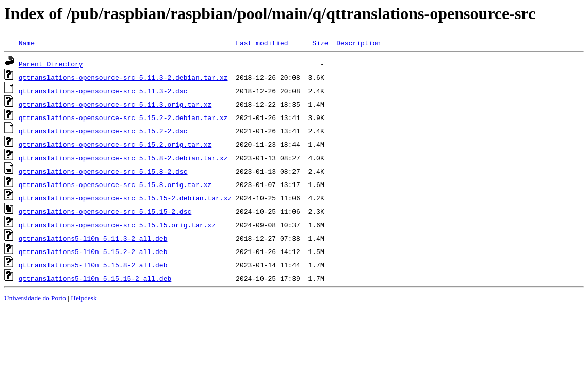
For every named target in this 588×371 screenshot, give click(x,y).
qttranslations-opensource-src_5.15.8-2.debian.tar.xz (123, 158)
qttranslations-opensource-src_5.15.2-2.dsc (103, 131)
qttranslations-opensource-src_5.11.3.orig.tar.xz (115, 104)
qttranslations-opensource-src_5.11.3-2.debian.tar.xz (123, 77)
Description (358, 43)
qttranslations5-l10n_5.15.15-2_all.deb (95, 278)
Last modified (262, 43)
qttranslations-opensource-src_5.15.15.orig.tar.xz (117, 225)
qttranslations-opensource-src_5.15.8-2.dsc (103, 171)
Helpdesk (84, 298)
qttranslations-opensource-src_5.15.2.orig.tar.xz (115, 144)
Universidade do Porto (35, 298)
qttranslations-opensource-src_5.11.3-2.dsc (103, 91)
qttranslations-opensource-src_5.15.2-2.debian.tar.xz (123, 117)
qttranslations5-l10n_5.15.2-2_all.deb (93, 251)
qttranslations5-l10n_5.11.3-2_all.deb (93, 238)
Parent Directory (51, 64)
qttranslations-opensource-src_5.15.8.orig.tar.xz (115, 184)
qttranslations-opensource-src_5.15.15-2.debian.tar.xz (125, 198)
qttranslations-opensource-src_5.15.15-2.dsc (105, 211)
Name (27, 43)
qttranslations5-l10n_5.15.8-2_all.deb (93, 265)
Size (320, 43)
